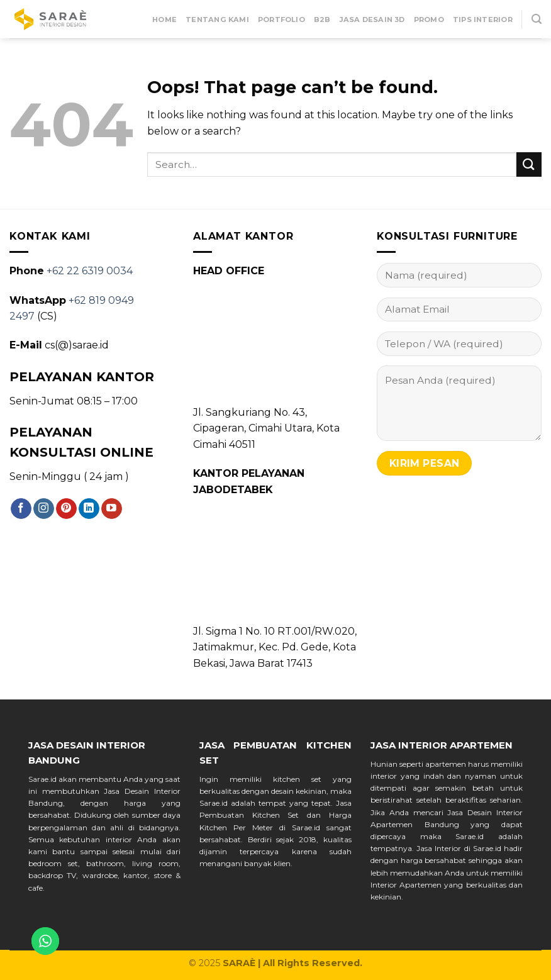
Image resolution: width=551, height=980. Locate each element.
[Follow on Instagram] (44, 509)
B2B (322, 19)
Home (164, 19)
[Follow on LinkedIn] (89, 509)
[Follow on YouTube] (112, 509)
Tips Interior (483, 19)
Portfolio (281, 19)
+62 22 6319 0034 (90, 271)
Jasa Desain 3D (372, 19)
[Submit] (529, 164)
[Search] (537, 19)
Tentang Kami (217, 19)
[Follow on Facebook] (21, 509)
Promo (429, 19)
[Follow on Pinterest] (66, 509)
